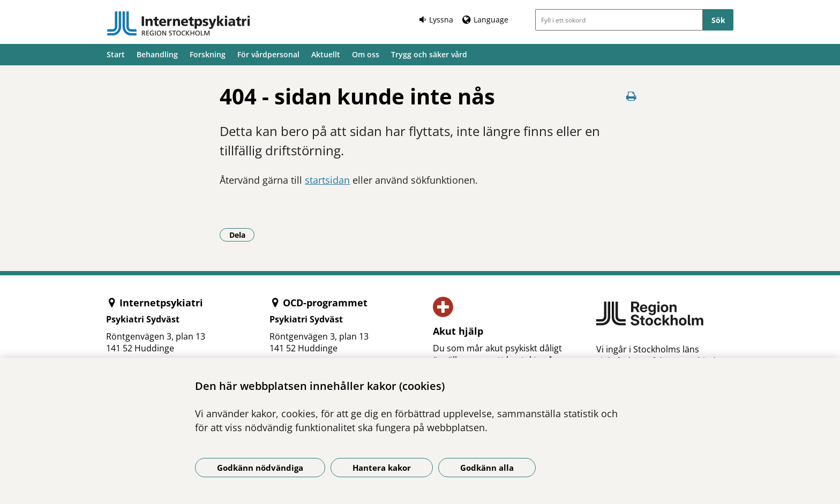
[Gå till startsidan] (178, 24)
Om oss (366, 54)
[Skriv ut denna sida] (632, 96)
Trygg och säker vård (429, 54)
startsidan (327, 180)
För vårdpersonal (268, 54)
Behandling (157, 54)
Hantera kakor (382, 468)
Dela (242, 235)
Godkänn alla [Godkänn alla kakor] (487, 468)
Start (116, 54)
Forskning (208, 54)
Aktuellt (326, 54)
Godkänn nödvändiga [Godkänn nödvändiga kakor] (260, 468)
